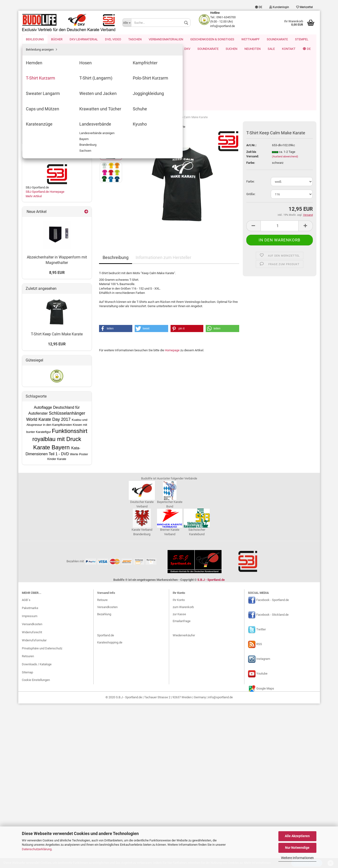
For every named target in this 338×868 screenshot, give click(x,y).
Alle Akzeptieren (297, 836)
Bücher (30, 171)
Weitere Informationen (297, 858)
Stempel (31, 246)
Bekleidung (33, 53)
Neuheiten (148, 39)
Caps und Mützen (41, 128)
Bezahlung (104, 779)
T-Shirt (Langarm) (41, 94)
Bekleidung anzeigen (43, 61)
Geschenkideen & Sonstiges (45, 217)
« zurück (107, 61)
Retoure (102, 764)
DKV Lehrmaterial (37, 180)
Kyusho (34, 162)
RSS (259, 809)
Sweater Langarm (41, 108)
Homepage (172, 284)
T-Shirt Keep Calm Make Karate (57, 499)
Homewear (34, 39)
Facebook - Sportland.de (273, 765)
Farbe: (250, 115)
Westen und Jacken (43, 115)
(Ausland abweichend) (285, 91)
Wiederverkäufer (184, 800)
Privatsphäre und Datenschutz (42, 813)
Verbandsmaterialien (40, 208)
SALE (167, 39)
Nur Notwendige (297, 848)
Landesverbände (40, 155)
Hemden (35, 67)
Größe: (251, 128)
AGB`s (26, 765)
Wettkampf (33, 227)
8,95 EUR (57, 437)
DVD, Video (33, 189)
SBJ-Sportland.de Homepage (45, 356)
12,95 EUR (57, 509)
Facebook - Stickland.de (272, 779)
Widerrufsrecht (32, 797)
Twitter (261, 794)
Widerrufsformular (34, 805)
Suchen (127, 39)
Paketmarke (30, 772)
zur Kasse (179, 779)
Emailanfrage (182, 786)
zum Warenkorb (183, 772)
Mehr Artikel (34, 361)
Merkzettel (305, 7)
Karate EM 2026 (62, 39)
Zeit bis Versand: (253, 88)
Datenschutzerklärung (37, 849)
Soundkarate (104, 39)
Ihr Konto (179, 764)
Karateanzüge (38, 149)
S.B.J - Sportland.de (211, 744)
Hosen (34, 74)
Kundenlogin (279, 7)
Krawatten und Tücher (44, 135)
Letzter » (138, 61)
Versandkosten (32, 789)
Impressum (30, 781)
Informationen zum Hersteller (163, 191)
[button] (116, 263)
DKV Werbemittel (37, 274)
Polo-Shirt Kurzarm (42, 101)
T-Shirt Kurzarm (40, 88)
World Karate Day (37, 264)
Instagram (263, 823)
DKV (83, 39)
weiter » (122, 61)
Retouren (28, 821)
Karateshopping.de (110, 807)
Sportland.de (106, 800)
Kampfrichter (38, 81)
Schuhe (34, 142)
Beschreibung (116, 191)
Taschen (31, 199)
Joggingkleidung (40, 122)
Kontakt (185, 39)
